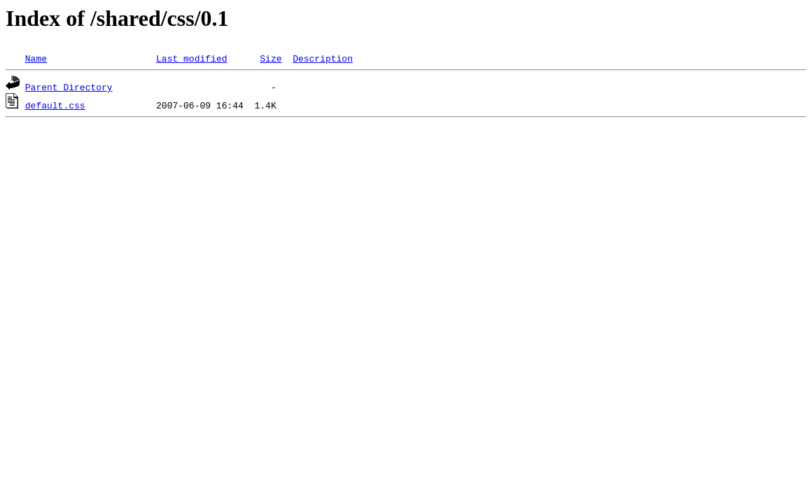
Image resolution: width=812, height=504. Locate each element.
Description (323, 58)
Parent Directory (69, 87)
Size (271, 58)
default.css (55, 105)
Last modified (191, 58)
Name (36, 58)
